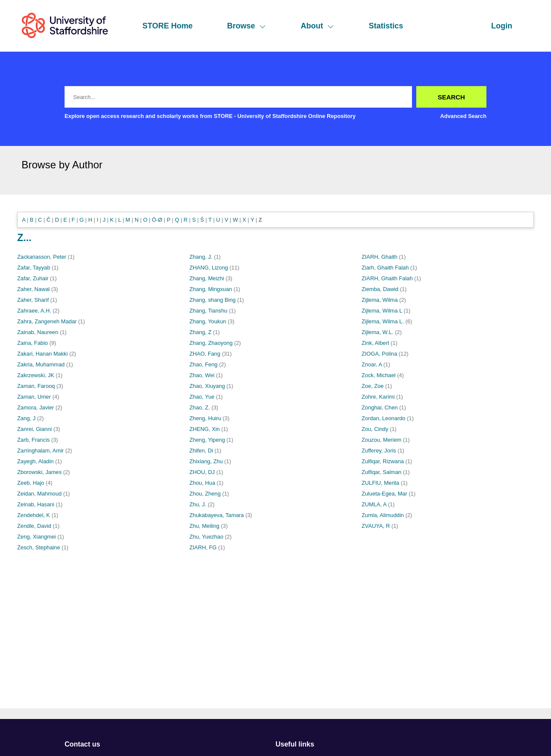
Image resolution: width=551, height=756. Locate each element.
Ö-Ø (157, 220)
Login (502, 26)
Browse (246, 26)
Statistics (386, 26)
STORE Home (168, 26)
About (317, 26)
